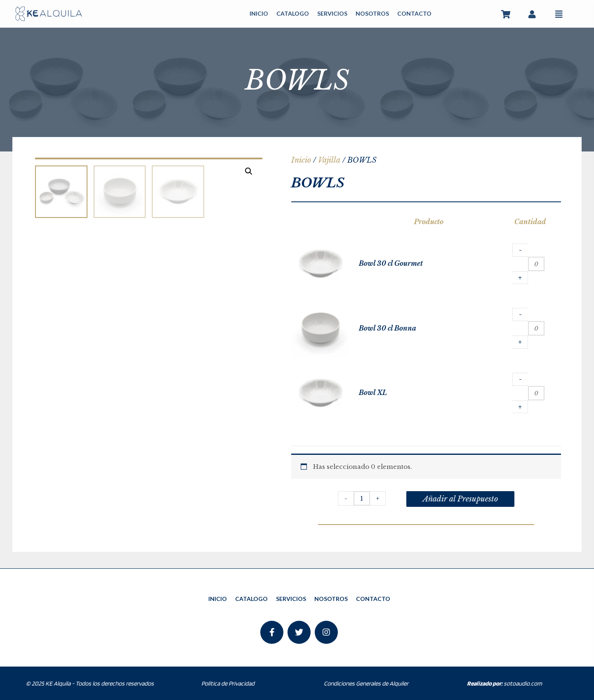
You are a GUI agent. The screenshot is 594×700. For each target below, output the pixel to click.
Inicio (301, 160)
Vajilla (329, 160)
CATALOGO (293, 13)
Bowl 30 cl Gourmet (391, 263)
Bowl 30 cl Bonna (388, 328)
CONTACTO (414, 13)
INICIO (259, 13)
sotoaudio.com (504, 683)
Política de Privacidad (228, 683)
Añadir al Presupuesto (460, 499)
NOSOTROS (372, 13)
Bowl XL (373, 393)
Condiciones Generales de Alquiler (366, 683)
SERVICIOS (332, 13)
